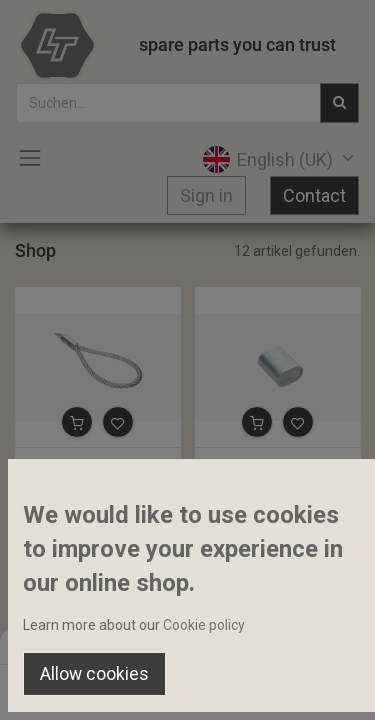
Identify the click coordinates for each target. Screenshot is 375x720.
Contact (314, 195)
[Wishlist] (248, 686)
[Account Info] (309, 686)
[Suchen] (339, 103)
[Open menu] (188, 691)
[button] (77, 422)
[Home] (66, 686)
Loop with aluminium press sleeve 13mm (98, 465)
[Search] (126, 686)
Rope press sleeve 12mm (278, 465)
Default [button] (286, 645)
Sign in (206, 195)
